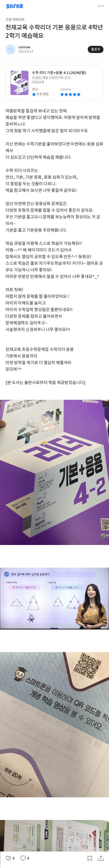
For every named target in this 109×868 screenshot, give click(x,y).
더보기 (101, 6)
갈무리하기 (90, 858)
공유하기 (101, 858)
